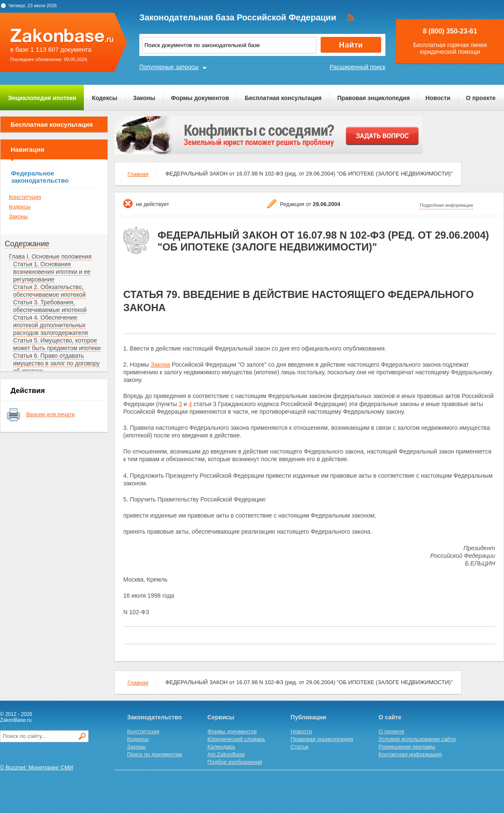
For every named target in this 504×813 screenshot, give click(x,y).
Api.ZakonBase (226, 754)
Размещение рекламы (407, 747)
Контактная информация (410, 754)
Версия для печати (50, 414)
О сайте (390, 717)
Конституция (25, 197)
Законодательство (154, 717)
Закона (161, 365)
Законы (144, 98)
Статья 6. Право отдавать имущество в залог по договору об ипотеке (56, 363)
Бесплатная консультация (283, 98)
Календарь (222, 747)
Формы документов (200, 98)
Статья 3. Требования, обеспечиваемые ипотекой (50, 306)
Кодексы (105, 98)
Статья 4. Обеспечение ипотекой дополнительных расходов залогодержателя (51, 325)
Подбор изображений (235, 762)
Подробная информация (446, 205)
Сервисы (221, 717)
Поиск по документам (155, 754)
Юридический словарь (236, 739)
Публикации (308, 717)
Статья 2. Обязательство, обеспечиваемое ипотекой (49, 291)
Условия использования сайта (417, 739)
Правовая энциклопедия (373, 98)
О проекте (481, 98)
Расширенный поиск (357, 67)
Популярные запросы (169, 67)
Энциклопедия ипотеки (42, 98)
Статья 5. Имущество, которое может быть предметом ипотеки (57, 344)
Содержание (27, 244)
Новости (438, 98)
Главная (138, 174)
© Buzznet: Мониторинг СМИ (37, 767)
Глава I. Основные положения (50, 256)
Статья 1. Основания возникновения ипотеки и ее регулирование (52, 272)
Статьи (299, 747)
